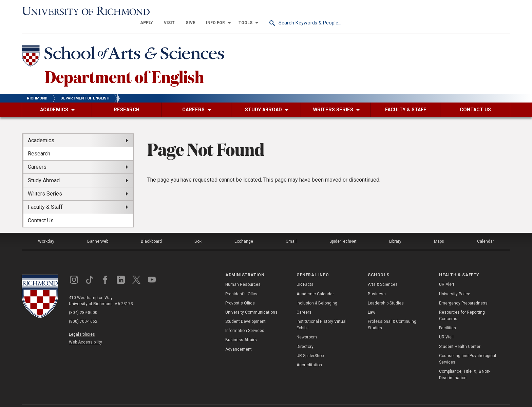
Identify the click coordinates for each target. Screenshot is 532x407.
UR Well (446, 325)
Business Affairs (241, 328)
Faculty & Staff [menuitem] (45, 195)
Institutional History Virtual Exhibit (321, 313)
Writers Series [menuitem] (45, 182)
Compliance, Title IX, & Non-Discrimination (465, 363)
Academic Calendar (315, 282)
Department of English (124, 64)
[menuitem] (269, 11)
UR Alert (447, 273)
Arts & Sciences (383, 273)
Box (198, 229)
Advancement (239, 337)
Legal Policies (82, 322)
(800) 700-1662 (83, 310)
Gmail (291, 229)
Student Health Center (460, 334)
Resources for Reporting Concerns (462, 304)
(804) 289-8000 (83, 301)
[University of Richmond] (83, 11)
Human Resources (243, 273)
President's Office (242, 282)
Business (377, 282)
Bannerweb (98, 229)
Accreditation (309, 353)
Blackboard (151, 229)
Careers (304, 300)
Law (372, 300)
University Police (455, 282)
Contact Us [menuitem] (41, 208)
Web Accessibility (85, 330)
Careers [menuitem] (37, 155)
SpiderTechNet (343, 229)
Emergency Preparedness (463, 291)
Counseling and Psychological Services (468, 347)
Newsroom (307, 325)
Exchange (244, 229)
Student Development (245, 310)
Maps (439, 229)
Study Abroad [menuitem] (44, 168)
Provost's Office (240, 291)
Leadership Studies (386, 291)
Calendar (486, 229)
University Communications (251, 300)
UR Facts (305, 273)
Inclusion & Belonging (317, 291)
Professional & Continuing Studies (392, 313)
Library (395, 229)
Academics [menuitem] (41, 128)
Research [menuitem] (39, 142)
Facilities (448, 316)
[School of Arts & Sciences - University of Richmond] (125, 45)
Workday (46, 229)
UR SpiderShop (310, 344)
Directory (305, 334)
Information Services (245, 319)
